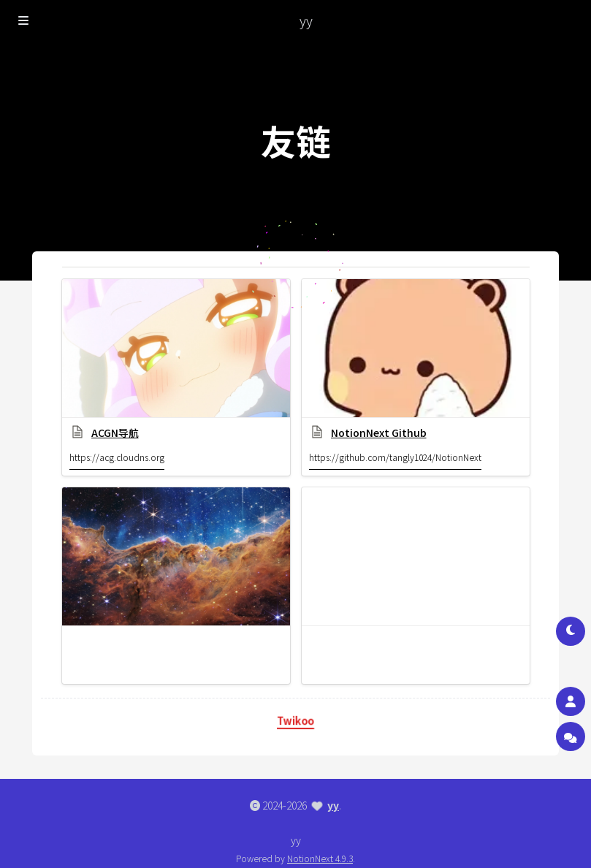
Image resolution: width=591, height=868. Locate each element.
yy (333, 805)
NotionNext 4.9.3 (320, 858)
